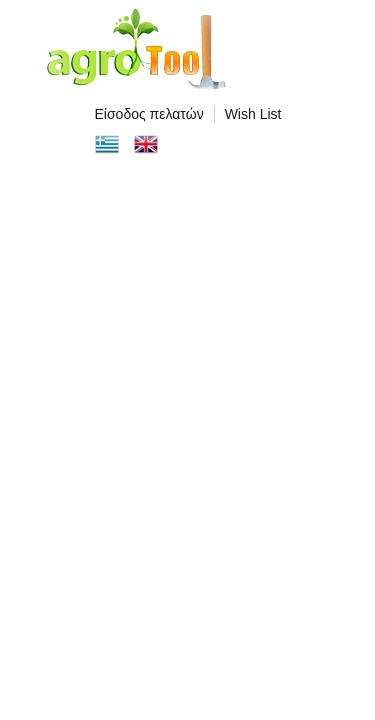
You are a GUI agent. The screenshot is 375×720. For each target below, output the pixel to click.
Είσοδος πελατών (149, 114)
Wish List (253, 114)
